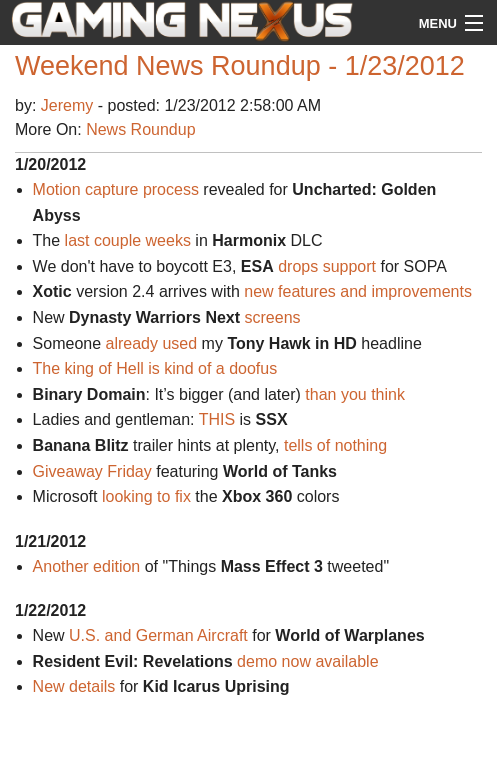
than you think (355, 394)
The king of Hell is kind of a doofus (155, 368)
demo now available (307, 661)
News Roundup (140, 129)
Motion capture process (116, 189)
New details (74, 686)
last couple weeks (128, 240)
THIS (217, 419)
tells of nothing (335, 445)
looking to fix (146, 496)
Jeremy (69, 105)
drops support (327, 266)
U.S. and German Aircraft (158, 635)
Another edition (87, 566)
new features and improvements (358, 291)
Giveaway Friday (92, 471)
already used (152, 343)
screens (273, 317)
